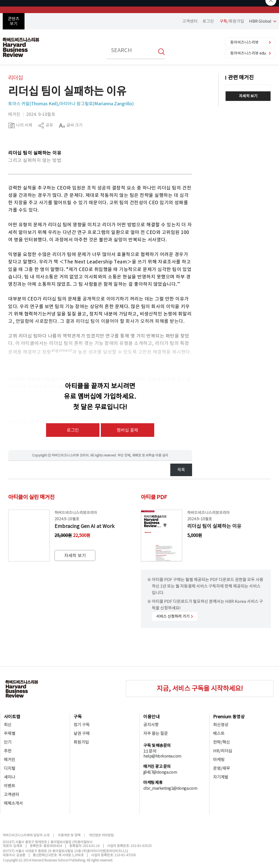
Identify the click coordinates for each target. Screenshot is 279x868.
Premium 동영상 (229, 717)
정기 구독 (82, 725)
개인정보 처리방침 (101, 835)
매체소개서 (13, 803)
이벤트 (10, 786)
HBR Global (260, 21)
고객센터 (190, 21)
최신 (8, 725)
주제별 (10, 733)
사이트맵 (12, 717)
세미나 (10, 777)
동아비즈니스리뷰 (244, 42)
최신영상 (221, 725)
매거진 (10, 760)
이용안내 (151, 717)
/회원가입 (232, 21)
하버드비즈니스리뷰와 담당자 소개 (26, 835)
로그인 (208, 21)
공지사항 (151, 725)
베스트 (219, 733)
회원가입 (81, 742)
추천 (8, 751)
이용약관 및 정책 (69, 835)
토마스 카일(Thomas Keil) (33, 104)
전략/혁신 (222, 742)
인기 (8, 742)
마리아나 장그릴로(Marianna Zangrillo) (96, 104)
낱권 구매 (82, 733)
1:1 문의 (150, 751)
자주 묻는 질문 (156, 733)
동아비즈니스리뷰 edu (248, 53)
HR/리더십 (223, 751)
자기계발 (221, 777)
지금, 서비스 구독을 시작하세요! (200, 688)
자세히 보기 (248, 96)
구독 (78, 717)
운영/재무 (222, 768)
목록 (181, 470)
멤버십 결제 (127, 430)
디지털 (10, 768)
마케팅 (219, 760)
